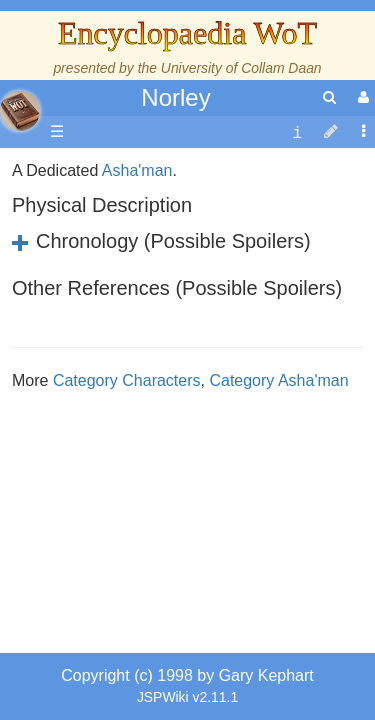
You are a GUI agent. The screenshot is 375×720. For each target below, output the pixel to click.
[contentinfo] (297, 132)
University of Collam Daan (241, 68)
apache (20, 111)
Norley (175, 97)
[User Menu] (361, 97)
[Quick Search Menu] (329, 97)
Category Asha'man (278, 620)
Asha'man (137, 410)
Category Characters (127, 620)
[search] (329, 97)
